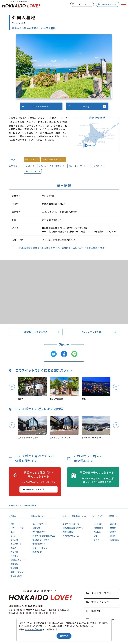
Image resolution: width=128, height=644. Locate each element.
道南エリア (32, 160)
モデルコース (16, 540)
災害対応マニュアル (71, 536)
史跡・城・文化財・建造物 (52, 166)
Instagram (98, 528)
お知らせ (14, 564)
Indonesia (114, 540)
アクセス (14, 556)
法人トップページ (40, 524)
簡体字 (113, 532)
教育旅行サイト (39, 544)
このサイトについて (71, 524)
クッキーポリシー (34, 629)
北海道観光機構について (73, 528)
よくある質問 (16, 576)
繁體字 (113, 528)
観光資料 (14, 568)
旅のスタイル (33, 171)
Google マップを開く (99, 332)
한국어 (113, 536)
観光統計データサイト (42, 540)
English (113, 524)
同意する (64, 636)
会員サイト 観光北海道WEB (44, 536)
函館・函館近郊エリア (54, 160)
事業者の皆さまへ (107, 4)
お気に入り (80, 4)
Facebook (98, 524)
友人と (30, 166)
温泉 (12, 532)
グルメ (13, 548)
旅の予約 (14, 552)
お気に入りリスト (18, 560)
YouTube (98, 532)
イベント (14, 536)
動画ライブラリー (18, 572)
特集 (12, 524)
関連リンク (37, 552)
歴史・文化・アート (79, 166)
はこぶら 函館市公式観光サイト (59, 240)
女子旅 (98, 166)
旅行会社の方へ (39, 532)
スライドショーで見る (36, 106)
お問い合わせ (68, 532)
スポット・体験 (20, 505)
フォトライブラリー (41, 548)
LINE (95, 536)
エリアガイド (16, 544)
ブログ (96, 540)
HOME (11, 505)
